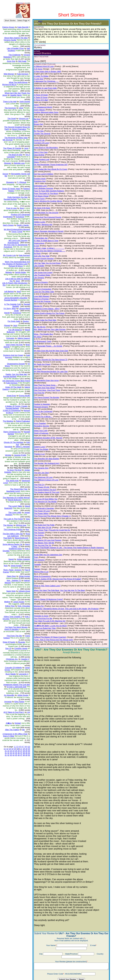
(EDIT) (38, 21)
